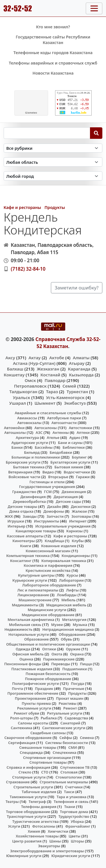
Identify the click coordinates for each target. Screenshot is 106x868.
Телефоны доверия (39, 807)
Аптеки (83, 432)
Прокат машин (70, 698)
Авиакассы (27, 418)
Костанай (50, 375)
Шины (55, 841)
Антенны (61, 432)
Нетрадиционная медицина (68, 629)
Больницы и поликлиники (36, 457)
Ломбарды (67, 595)
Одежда (23, 649)
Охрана (77, 654)
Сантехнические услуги (64, 728)
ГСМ (48, 492)
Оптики (49, 649)
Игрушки (16, 521)
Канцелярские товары (36, 531)
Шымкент (45, 403)
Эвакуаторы (49, 846)
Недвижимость (19, 629)
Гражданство (24, 492)
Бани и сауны (70, 443)
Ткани (70, 807)
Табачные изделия (39, 792)
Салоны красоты (33, 723)
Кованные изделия (58, 546)
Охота (57, 654)
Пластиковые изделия (32, 669)
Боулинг (79, 457)
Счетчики (74, 787)
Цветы (75, 836)
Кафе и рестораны (22, 207)
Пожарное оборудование (48, 679)
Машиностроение (35, 600)
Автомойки (14, 428)
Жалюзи (79, 511)
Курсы (72, 575)
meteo (31, 113)
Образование (37, 639)
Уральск (22, 397)
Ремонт (70, 708)
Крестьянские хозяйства (48, 570)
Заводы (30, 516)
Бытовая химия (69, 467)
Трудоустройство (74, 816)
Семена (87, 738)
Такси (69, 792)
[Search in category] (53, 148)
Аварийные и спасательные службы (48, 413)
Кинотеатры (24, 541)
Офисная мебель (28, 654)
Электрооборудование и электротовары (47, 851)
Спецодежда (31, 752)
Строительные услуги (33, 787)
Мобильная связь (25, 625)
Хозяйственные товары (37, 836)
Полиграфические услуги (35, 683)
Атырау (77, 363)
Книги (26, 546)
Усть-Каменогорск (65, 397)
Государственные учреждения (47, 487)
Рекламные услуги (34, 708)
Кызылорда (81, 375)
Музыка (80, 625)
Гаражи (83, 477)
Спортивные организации (47, 758)
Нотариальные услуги (29, 634)
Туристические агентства (36, 821)
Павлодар (55, 380)
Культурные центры (36, 575)
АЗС (39, 432)
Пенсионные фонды (23, 664)
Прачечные (74, 689)
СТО (45, 772)
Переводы (61, 664)
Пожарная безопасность (48, 674)
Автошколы (15, 432)
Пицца (86, 664)
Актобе (57, 358)
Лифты (72, 590)
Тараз (52, 392)
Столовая (69, 772)
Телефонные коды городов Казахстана (53, 53)
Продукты (55, 207)
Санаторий (70, 723)
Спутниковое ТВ (75, 767)
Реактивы (68, 703)
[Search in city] (53, 176)
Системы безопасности (67, 743)
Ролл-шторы (22, 718)
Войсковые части (24, 477)
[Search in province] (53, 162)
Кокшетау (14, 375)
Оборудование (72, 634)
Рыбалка (49, 718)
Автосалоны (46, 428)
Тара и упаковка (71, 797)
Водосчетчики (77, 472)
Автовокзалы (30, 423)
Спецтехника (64, 752)
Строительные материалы (64, 782)
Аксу (10, 358)
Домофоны (54, 511)
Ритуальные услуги (65, 713)
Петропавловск (30, 386)
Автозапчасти (64, 423)
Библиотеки (74, 447)
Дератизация (66, 497)
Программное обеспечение (33, 693)
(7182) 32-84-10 (28, 269)
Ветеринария (20, 472)
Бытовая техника (29, 467)
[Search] (96, 133)
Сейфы (66, 738)
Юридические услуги (71, 856)
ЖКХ (9, 516)
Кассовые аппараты (25, 536)
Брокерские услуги (23, 462)
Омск (30, 380)
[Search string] (47, 133)
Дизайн (54, 506)
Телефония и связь (71, 802)
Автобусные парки (64, 418)
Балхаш (15, 369)
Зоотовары (81, 516)
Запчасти (55, 516)
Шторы (77, 841)
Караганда (79, 369)
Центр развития (27, 841)
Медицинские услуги (47, 610)
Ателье (53, 438)
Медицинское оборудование (48, 615)
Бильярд (32, 452)
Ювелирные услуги (24, 856)
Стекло (25, 772)
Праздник (44, 689)
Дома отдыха (21, 511)
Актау (35, 358)
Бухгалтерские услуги (70, 462)
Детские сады (68, 501)
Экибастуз (75, 403)
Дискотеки (81, 506)
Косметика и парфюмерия (48, 565)
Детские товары (22, 506)
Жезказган (48, 369)
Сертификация (22, 743)
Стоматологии (69, 777)
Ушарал (18, 403)
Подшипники (74, 669)
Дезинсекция (74, 492)
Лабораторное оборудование (49, 585)
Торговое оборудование (28, 812)
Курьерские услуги (30, 580)
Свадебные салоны (48, 733)
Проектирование (31, 698)
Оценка (26, 659)
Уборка (77, 821)
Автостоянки (81, 428)
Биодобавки (61, 452)
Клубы (78, 541)
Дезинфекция (33, 497)
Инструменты (47, 521)
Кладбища (54, 541)
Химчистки (58, 831)
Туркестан (77, 392)
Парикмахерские (59, 659)
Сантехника (22, 728)
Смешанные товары (38, 747)
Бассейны (44, 447)
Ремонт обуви (27, 713)
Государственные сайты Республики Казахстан (53, 40)
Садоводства (76, 718)
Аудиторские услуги (30, 443)
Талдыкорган (23, 392)
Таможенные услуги (28, 797)
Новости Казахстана (53, 73)
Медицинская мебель (66, 605)
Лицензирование (33, 595)
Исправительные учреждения (63, 526)
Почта (17, 689)
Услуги (14, 826)
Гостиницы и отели (47, 482)
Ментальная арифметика (31, 620)
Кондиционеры (76, 556)
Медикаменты (25, 605)
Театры (12, 802)
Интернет (78, 521)
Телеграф (37, 802)
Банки (17, 447)
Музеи (57, 625)
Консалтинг (21, 561)
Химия (34, 831)
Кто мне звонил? (53, 27)
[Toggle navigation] (94, 8)
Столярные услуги (29, 777)
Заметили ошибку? (77, 288)
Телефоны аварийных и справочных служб (53, 63)
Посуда (77, 683)
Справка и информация (28, 767)
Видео (48, 472)
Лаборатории (71, 580)
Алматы (81, 358)
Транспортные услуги (27, 816)
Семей (69, 386)
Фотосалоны (44, 826)
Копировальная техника (64, 561)
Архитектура (27, 438)
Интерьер (16, 526)
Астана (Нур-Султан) (34, 363)
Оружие (73, 649)
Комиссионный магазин (48, 551)
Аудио (75, 438)
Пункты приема (36, 703)
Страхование (18, 782)
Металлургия (74, 620)
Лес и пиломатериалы (38, 590)
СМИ (73, 747)
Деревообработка (29, 501)
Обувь (66, 639)
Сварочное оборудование (28, 738)
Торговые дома (74, 812)
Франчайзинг (78, 826)
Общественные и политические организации (48, 644)
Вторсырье (58, 477)
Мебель (68, 600)
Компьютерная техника (28, 556)
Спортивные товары (48, 762)
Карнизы (75, 531)
